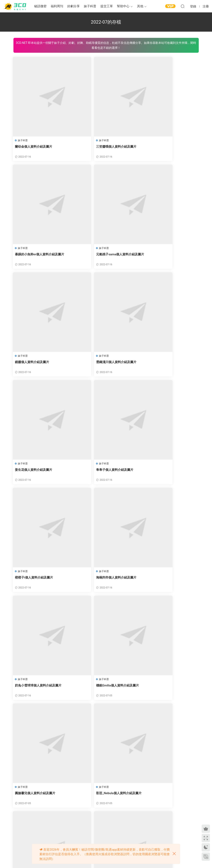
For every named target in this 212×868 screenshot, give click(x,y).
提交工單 (107, 6)
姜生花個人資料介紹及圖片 (34, 363)
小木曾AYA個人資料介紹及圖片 (163, 688)
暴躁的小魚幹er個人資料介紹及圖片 (166, 147)
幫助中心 (123, 6)
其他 (140, 6)
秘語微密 (40, 6)
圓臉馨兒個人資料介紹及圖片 (36, 580)
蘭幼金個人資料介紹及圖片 (34, 147)
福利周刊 (57, 6)
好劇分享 (73, 6)
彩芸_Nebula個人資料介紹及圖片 (101, 580)
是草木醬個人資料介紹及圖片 (99, 688)
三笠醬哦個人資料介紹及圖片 (99, 147)
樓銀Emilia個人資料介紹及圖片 (163, 472)
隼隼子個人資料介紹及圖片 (97, 363)
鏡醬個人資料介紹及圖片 (96, 255)
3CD (16, 6)
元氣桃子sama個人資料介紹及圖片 (40, 255)
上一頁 (89, 822)
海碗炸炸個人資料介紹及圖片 (36, 472)
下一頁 (123, 822)
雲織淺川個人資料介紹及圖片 (162, 255)
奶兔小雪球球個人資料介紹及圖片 (102, 472)
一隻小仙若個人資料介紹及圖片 (100, 797)
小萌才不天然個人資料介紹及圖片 (39, 797)
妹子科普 (90, 6)
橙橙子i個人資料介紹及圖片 (161, 363)
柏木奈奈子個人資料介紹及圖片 (37, 688)
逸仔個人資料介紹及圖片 (159, 580)
